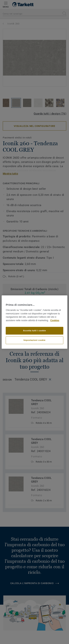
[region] (34, 322)
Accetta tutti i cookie (35, 331)
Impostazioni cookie (35, 340)
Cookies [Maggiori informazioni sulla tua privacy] (55, 320)
